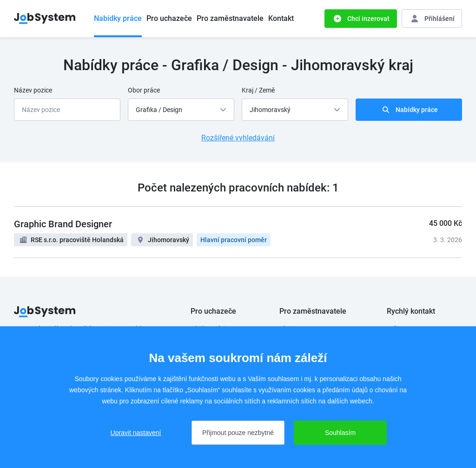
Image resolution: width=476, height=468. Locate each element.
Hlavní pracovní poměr (234, 240)
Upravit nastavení (136, 433)
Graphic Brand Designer (63, 224)
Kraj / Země (258, 90)
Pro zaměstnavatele (230, 18)
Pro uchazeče (169, 18)
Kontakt (281, 18)
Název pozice (33, 90)
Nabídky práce (118, 18)
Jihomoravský (169, 240)
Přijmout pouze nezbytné (238, 433)
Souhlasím (340, 433)
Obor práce (144, 90)
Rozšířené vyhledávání (238, 138)
